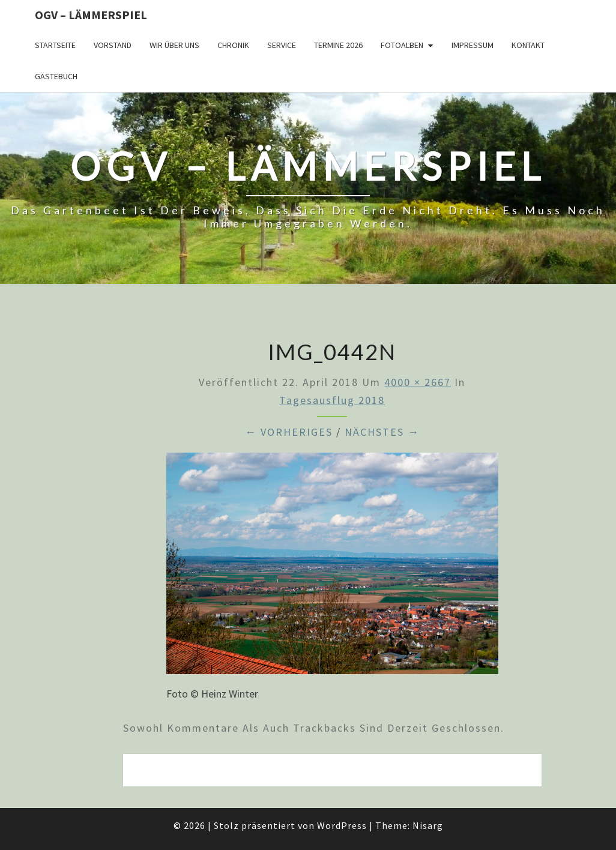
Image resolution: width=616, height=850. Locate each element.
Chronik (233, 45)
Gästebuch (56, 76)
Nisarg (428, 825)
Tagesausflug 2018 (332, 400)
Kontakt (528, 45)
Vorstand (113, 45)
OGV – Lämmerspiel (91, 15)
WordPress (342, 825)
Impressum (473, 45)
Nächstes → (382, 432)
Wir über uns (174, 45)
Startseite (55, 45)
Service (282, 45)
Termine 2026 (338, 45)
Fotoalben (402, 45)
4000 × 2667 (418, 382)
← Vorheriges (289, 432)
